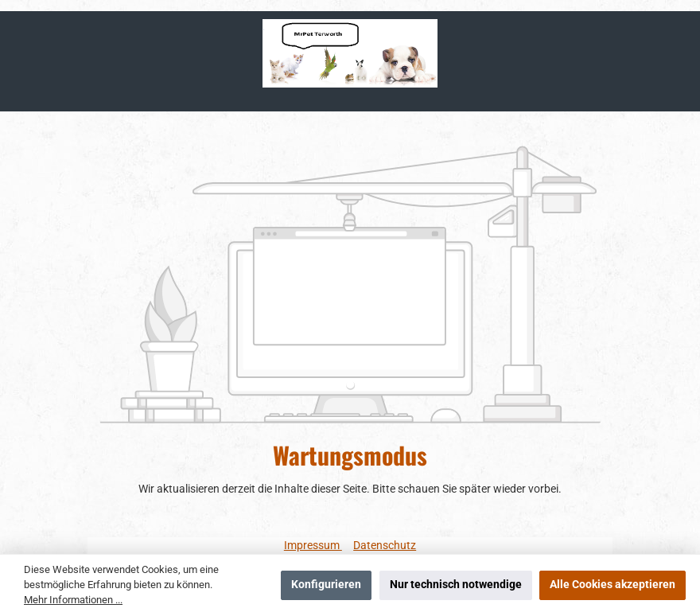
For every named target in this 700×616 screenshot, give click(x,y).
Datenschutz (385, 546)
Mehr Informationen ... (73, 600)
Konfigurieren (326, 585)
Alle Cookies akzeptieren (612, 585)
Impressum (313, 546)
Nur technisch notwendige (456, 585)
